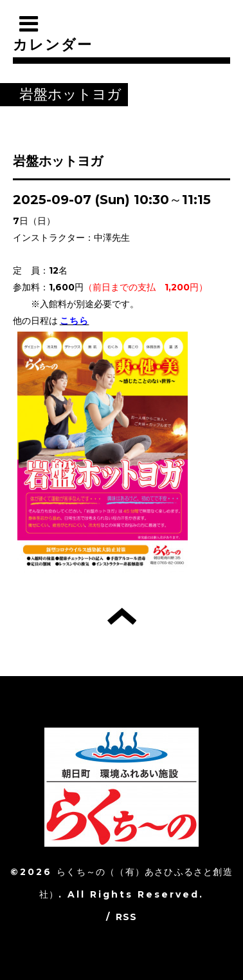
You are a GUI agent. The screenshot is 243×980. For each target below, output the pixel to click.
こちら (75, 321)
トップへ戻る (122, 616)
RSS (127, 917)
